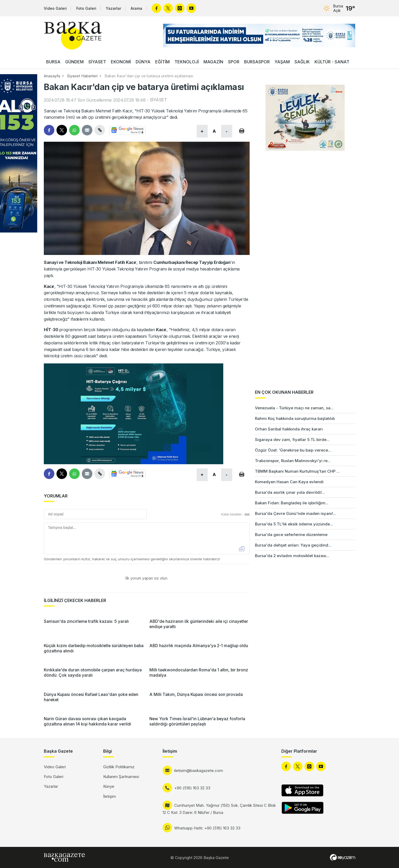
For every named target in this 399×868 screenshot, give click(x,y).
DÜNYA (143, 62)
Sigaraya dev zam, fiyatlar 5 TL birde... (292, 440)
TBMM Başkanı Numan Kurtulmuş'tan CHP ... (297, 471)
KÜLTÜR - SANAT (332, 62)
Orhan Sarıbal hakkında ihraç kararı (289, 429)
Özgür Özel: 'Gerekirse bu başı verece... (293, 450)
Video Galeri (55, 8)
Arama (136, 8)
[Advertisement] (378, 475)
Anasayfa (52, 76)
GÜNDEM (74, 62)
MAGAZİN (213, 62)
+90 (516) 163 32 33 (192, 788)
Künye (109, 786)
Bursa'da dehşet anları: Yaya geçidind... (293, 545)
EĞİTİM (162, 62)
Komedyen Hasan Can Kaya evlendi (289, 482)
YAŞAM (282, 62)
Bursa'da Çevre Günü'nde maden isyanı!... (296, 513)
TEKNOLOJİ (187, 62)
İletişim (110, 796)
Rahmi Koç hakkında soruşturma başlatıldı (295, 418)
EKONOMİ (121, 62)
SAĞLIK (302, 62)
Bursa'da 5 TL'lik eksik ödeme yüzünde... (294, 524)
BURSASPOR (257, 62)
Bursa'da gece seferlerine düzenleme (291, 535)
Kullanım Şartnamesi (121, 777)
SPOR (234, 62)
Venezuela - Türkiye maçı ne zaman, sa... (294, 408)
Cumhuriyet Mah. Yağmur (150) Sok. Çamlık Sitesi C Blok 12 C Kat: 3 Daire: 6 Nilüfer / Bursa (219, 809)
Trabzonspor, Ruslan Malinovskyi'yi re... (293, 461)
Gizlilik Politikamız (119, 767)
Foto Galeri (86, 8)
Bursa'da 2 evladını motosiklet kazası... (292, 556)
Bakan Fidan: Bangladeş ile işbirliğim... (292, 503)
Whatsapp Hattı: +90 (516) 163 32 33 (207, 828)
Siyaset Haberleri (82, 76)
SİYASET (97, 62)
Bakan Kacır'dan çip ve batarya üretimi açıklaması (149, 76)
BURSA (53, 62)
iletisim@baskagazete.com (199, 770)
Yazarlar (113, 8)
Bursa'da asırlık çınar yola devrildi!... (290, 492)
